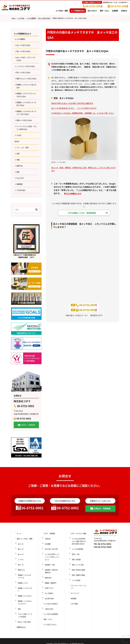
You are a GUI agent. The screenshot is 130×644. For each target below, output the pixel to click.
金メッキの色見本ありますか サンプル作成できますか (74, 108)
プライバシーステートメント (79, 596)
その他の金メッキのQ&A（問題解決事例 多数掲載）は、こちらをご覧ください (83, 113)
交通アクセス (48, 598)
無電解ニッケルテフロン (25, 596)
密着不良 (20, 186)
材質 (18, 172)
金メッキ (20, 564)
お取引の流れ (48, 612)
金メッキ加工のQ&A (25, 46)
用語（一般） (75, 573)
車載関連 (20, 206)
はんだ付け (21, 199)
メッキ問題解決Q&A (78, 11)
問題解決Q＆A (21, 623)
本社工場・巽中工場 (52, 568)
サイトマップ (75, 601)
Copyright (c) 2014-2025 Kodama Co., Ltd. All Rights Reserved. (65, 638)
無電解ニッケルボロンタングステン (25, 604)
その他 (19, 152)
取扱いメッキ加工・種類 (25, 560)
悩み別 (17, 159)
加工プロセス (92, 11)
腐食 (18, 193)
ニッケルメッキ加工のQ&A (25, 71)
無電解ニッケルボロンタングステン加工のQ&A (26, 127)
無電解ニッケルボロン (25, 599)
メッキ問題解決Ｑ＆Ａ (23, 34)
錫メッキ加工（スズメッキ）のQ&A (26, 61)
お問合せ (124, 11)
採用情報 (73, 605)
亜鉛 (18, 609)
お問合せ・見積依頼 (28, 448)
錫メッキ (20, 571)
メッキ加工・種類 (62, 11)
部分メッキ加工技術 (24, 619)
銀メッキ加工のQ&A (25, 53)
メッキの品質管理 (77, 570)
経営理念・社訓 (49, 580)
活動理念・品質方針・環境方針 (52, 585)
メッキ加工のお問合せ (51, 608)
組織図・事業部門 (50, 594)
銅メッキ (20, 579)
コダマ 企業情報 (50, 557)
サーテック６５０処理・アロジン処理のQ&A (26, 144)
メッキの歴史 (75, 591)
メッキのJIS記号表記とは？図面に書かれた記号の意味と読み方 (79, 563)
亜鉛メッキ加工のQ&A (25, 136)
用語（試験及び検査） (78, 588)
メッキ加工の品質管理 (51, 616)
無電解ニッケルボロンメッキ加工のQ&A (26, 118)
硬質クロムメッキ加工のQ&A (26, 88)
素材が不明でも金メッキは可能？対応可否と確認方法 (72, 103)
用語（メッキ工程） (78, 580)
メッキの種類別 (21, 40)
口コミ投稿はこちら (75, 193)
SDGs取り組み (50, 605)
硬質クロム (21, 582)
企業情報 (115, 11)
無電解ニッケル (22, 592)
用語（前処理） (76, 577)
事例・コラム (104, 11)
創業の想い (48, 590)
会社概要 (47, 564)
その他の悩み (22, 213)
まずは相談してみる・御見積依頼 (82, 213)
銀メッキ (20, 568)
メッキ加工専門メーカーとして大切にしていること (52, 574)
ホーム (19, 557)
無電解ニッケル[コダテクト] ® (26, 587)
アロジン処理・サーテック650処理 (25, 614)
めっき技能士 (48, 601)
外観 (18, 179)
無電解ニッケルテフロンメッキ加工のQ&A (26, 108)
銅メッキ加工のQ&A (25, 80)
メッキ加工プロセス (50, 623)
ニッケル (20, 575)
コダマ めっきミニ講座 (79, 557)
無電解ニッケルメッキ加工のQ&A (26, 98)
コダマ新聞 (74, 608)
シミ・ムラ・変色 (24, 166)
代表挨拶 (47, 560)
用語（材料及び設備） (78, 584)
